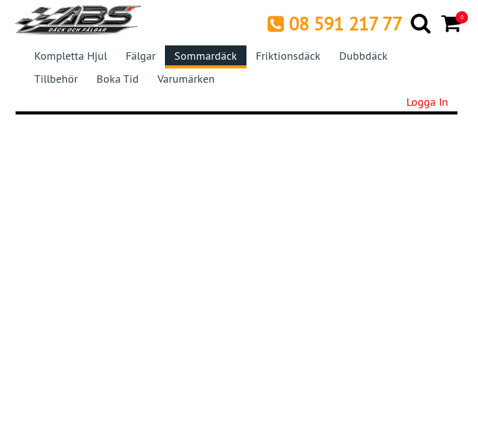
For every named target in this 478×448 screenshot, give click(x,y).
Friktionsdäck (288, 56)
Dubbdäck (363, 56)
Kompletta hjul (71, 56)
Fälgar (141, 56)
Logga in (427, 102)
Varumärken (186, 79)
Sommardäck (206, 56)
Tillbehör (56, 79)
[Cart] (452, 23)
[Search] (422, 23)
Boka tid (118, 79)
